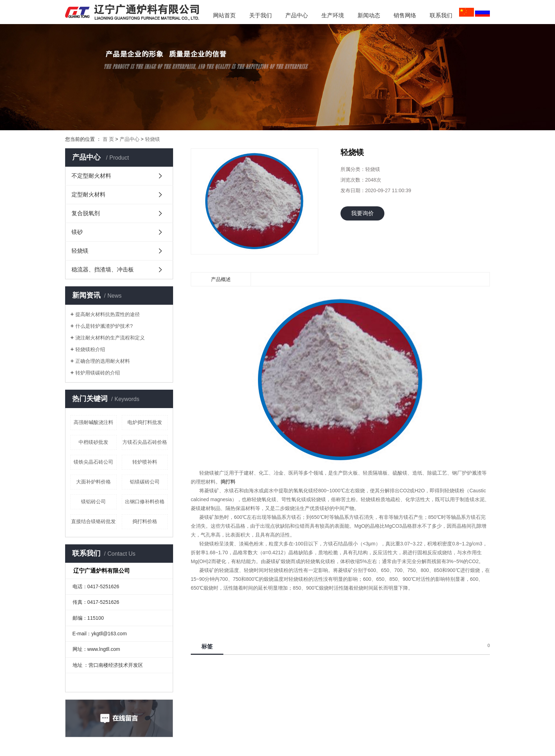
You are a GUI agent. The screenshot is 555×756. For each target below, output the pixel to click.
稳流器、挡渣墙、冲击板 (103, 270)
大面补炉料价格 (93, 482)
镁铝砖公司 (93, 502)
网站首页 (224, 15)
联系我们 (441, 15)
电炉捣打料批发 (145, 422)
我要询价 (362, 213)
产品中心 (297, 15)
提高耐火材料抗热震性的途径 (108, 314)
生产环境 (333, 15)
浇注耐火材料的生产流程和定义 (110, 338)
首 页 (108, 139)
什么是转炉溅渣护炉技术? (104, 326)
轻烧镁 (153, 139)
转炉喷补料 (145, 462)
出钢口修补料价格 (145, 502)
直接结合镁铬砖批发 (93, 521)
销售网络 (405, 15)
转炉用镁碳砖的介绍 (98, 373)
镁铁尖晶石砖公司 (93, 462)
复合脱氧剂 (86, 213)
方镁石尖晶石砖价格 (145, 442)
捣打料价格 (145, 521)
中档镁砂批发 (93, 442)
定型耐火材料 (88, 194)
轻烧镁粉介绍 (90, 349)
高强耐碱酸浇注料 (93, 422)
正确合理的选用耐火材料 (103, 361)
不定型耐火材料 (91, 176)
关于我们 (261, 15)
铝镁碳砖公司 (145, 482)
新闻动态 (372, 15)
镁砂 (77, 232)
